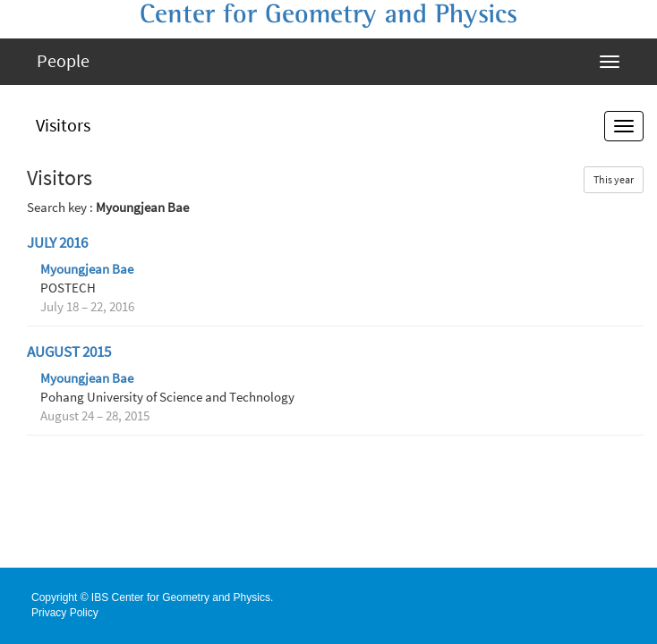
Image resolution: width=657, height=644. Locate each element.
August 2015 (69, 352)
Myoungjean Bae (87, 269)
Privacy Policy (65, 613)
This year (614, 179)
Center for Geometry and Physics (328, 14)
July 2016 (57, 243)
